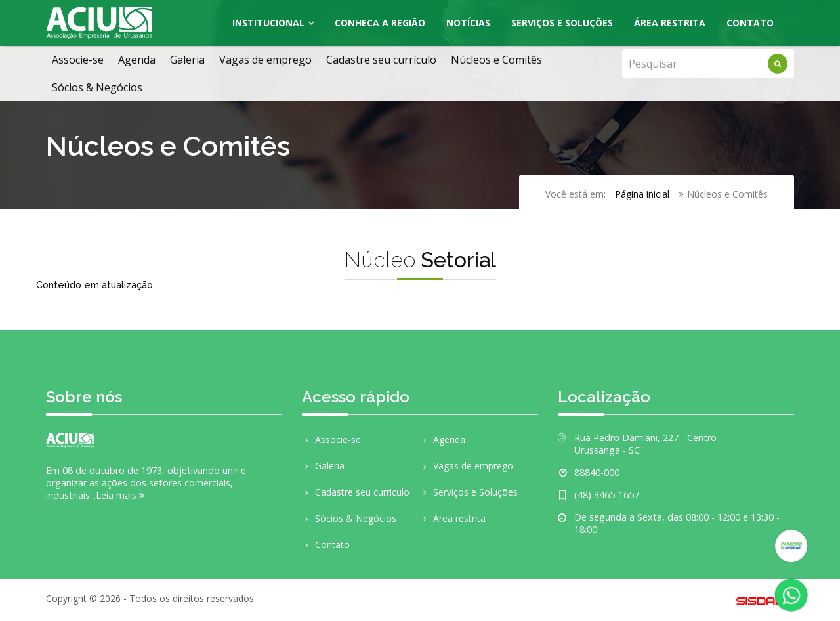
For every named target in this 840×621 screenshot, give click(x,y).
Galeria (187, 60)
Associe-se (78, 60)
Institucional (268, 23)
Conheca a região (380, 23)
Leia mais (120, 495)
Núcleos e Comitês (496, 60)
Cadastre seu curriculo (356, 492)
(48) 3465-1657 (607, 495)
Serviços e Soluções (562, 23)
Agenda (137, 60)
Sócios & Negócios (97, 87)
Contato (750, 23)
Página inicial (642, 194)
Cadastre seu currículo (381, 60)
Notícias (468, 23)
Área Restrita (670, 23)
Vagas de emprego (265, 60)
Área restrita (453, 518)
